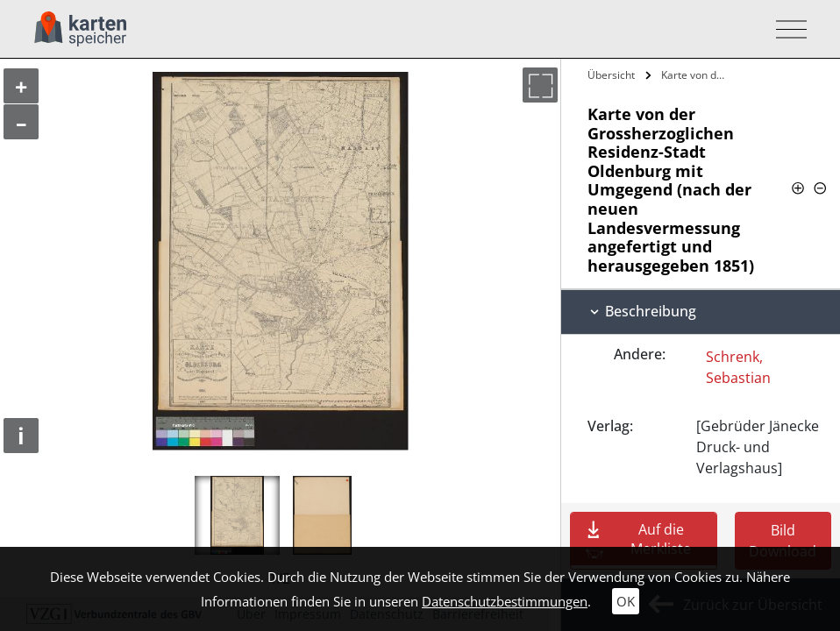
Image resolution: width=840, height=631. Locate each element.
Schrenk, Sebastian (738, 367)
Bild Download (783, 541)
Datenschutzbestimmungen (505, 601)
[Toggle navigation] (786, 29)
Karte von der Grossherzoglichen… (698, 75)
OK (626, 601)
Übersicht (611, 75)
